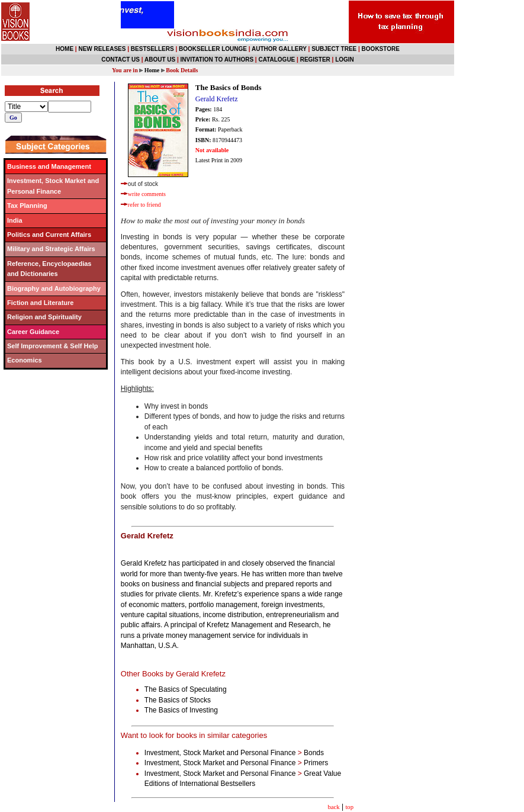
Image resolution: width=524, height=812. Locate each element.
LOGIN (345, 60)
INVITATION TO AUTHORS (217, 60)
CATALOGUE (277, 60)
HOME (65, 49)
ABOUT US (160, 60)
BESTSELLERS (152, 49)
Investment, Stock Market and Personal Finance (220, 753)
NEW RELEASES (102, 49)
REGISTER (315, 60)
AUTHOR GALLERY (279, 49)
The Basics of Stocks (179, 700)
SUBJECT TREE (334, 49)
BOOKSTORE (381, 49)
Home (152, 70)
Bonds (314, 753)
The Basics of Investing (182, 710)
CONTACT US (120, 60)
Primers (316, 763)
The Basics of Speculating (187, 689)
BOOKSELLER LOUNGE (213, 49)
